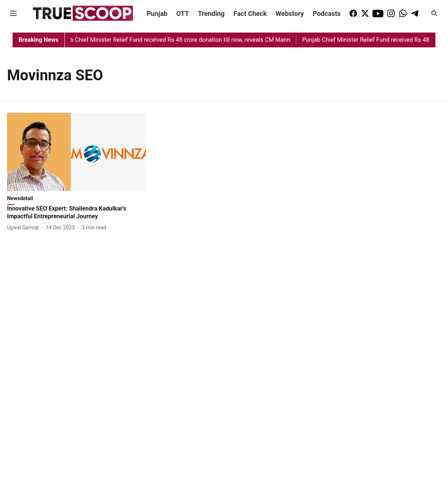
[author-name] (24, 228)
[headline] (76, 213)
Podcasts (327, 14)
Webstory (290, 14)
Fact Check (250, 14)
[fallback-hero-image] (76, 152)
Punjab (157, 14)
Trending (211, 14)
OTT (183, 14)
